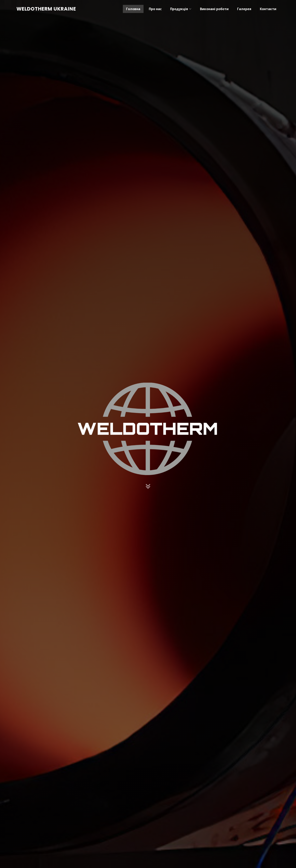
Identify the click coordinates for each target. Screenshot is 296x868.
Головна (133, 9)
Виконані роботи (214, 9)
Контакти (268, 9)
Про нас (155, 9)
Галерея (244, 9)
